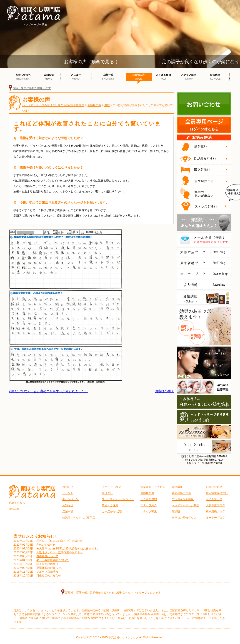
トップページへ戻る (35, 25)
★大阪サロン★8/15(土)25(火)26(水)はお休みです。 (68, 549)
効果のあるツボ (181, 493)
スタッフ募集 (149, 512)
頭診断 (176, 512)
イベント (68, 493)
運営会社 (14, 509)
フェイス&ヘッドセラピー (118, 499)
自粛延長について (47, 556)
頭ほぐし (107, 493)
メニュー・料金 (111, 487)
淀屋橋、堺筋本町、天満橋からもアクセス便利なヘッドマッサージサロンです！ (114, 593)
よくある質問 (149, 499)
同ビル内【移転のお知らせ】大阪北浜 (60, 541)
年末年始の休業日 (47, 564)
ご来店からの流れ (113, 512)
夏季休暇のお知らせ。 (50, 568)
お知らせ (68, 487)
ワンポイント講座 (183, 499)
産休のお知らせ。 (47, 545)
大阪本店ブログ (215, 505)
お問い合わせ (214, 487)
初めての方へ (17, 503)
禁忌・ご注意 (110, 505)
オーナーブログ (215, 518)
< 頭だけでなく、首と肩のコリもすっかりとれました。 (48, 391)
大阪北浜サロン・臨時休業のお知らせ (60, 552)
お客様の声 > (164, 391)
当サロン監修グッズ (184, 518)
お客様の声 (147, 493)
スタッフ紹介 (149, 505)
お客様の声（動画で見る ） (96, 62)
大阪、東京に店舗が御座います (32, 88)
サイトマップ (214, 499)
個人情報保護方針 (217, 493)
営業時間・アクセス (153, 487)
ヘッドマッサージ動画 (185, 505)
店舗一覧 (68, 512)
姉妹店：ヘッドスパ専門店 (79, 518)
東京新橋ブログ (215, 512)
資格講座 (177, 487)
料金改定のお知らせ (49, 576)
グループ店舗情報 (47, 572)
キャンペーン (70, 499)
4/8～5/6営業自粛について (52, 560)
